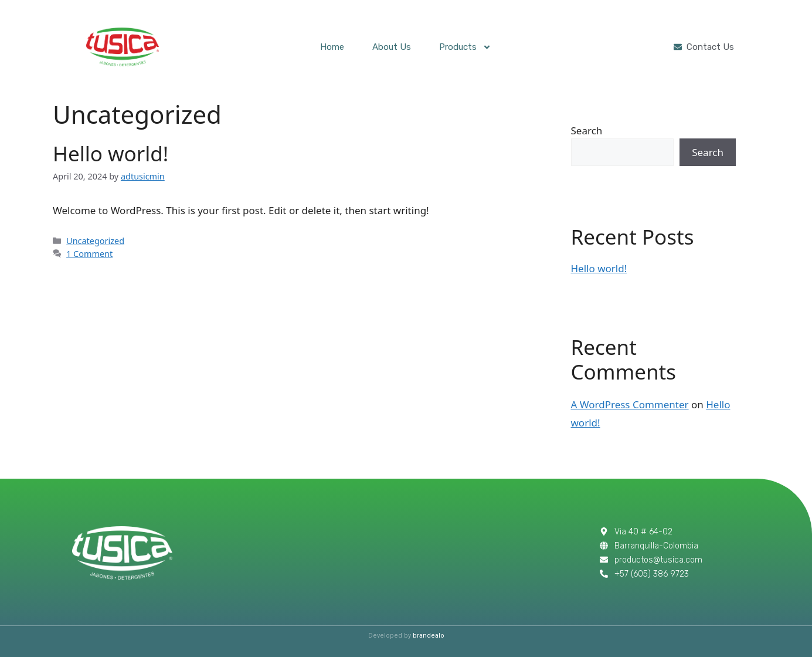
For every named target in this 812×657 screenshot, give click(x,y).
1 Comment (89, 254)
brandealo (429, 636)
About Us (392, 47)
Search (587, 131)
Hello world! (111, 153)
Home (332, 47)
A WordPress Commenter (630, 404)
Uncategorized (95, 241)
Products (465, 47)
